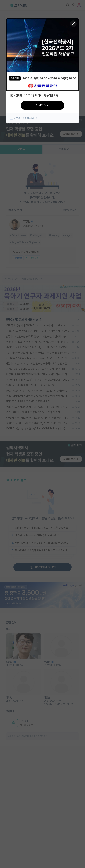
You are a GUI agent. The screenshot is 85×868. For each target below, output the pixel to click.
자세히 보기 (42, 105)
